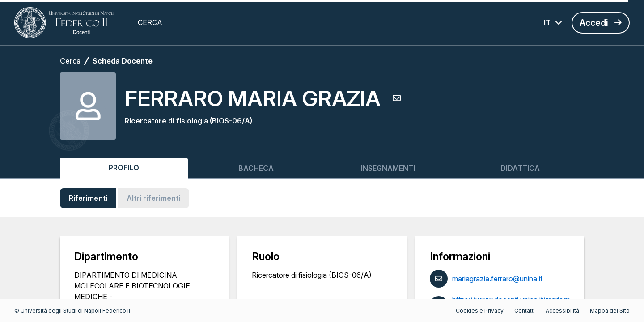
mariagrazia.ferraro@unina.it (497, 279)
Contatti (525, 311)
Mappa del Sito (610, 311)
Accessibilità (562, 311)
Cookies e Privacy (480, 311)
